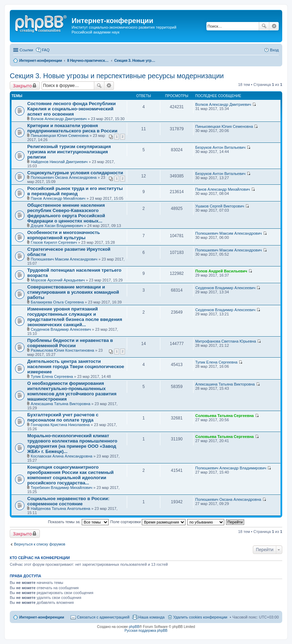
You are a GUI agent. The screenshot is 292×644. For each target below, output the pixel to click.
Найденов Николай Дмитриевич (59, 162)
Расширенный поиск (274, 26)
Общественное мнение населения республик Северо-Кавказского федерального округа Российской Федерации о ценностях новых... (66, 213)
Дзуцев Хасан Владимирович (57, 226)
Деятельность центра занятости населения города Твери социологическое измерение (76, 367)
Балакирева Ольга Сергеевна (57, 302)
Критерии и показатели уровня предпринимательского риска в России (72, 128)
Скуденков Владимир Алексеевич (225, 288)
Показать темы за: (78, 522)
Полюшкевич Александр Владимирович (231, 468)
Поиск (264, 26)
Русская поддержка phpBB (146, 631)
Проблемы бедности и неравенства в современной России (70, 343)
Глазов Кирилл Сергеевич (54, 242)
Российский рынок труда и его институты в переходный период (75, 191)
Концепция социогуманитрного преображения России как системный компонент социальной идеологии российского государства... (70, 475)
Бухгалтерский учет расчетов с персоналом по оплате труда (63, 417)
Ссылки (26, 50)
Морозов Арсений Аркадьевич (58, 280)
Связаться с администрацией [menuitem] (103, 617)
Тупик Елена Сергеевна (52, 376)
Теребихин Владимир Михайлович (61, 488)
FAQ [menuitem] (46, 50)
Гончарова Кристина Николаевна (60, 425)
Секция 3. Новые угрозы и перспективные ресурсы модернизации (117, 76)
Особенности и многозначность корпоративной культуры (64, 235)
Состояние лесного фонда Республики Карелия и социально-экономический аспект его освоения (71, 109)
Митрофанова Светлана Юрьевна (226, 341)
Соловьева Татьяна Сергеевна (224, 416)
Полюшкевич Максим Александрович (229, 233)
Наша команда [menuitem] (151, 617)
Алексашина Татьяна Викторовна (60, 404)
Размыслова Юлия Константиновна (62, 350)
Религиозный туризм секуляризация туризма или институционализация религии (69, 152)
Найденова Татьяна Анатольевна (60, 508)
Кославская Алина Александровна (61, 456)
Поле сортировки (148, 522)
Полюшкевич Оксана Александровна (64, 177)
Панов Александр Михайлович (58, 198)
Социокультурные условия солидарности (75, 173)
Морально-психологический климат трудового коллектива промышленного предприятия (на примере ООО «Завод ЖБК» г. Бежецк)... (72, 444)
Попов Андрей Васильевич (221, 271)
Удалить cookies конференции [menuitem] (200, 617)
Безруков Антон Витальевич (220, 147)
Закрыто (22, 86)
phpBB (134, 627)
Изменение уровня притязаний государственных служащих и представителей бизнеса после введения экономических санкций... (75, 317)
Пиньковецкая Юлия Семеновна (60, 136)
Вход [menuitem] (274, 50)
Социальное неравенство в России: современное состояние (68, 501)
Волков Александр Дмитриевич (59, 119)
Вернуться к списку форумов (40, 544)
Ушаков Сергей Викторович (220, 206)
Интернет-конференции (42, 617)
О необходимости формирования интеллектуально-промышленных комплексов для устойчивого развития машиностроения (72, 391)
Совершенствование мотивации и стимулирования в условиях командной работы (73, 292)
